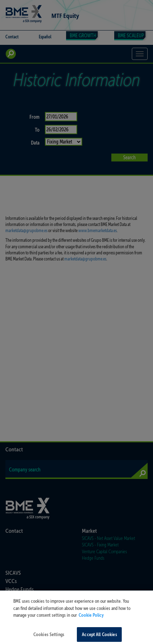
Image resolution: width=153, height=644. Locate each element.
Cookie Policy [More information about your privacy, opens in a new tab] (91, 620)
